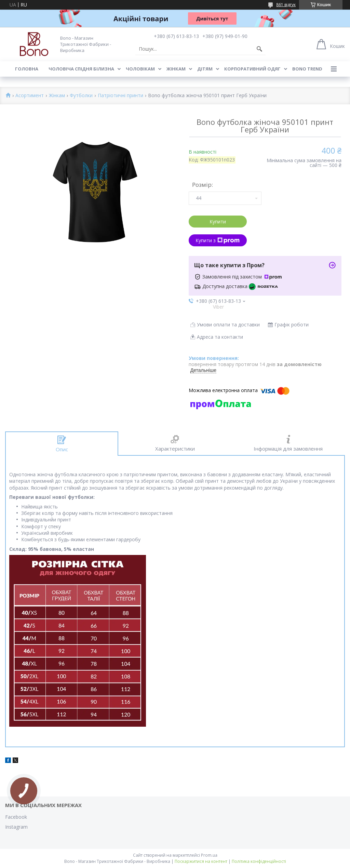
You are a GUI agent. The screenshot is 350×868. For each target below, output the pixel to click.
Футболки (81, 96)
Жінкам (176, 69)
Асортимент (30, 96)
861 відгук (286, 5)
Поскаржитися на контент (201, 861)
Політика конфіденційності (259, 861)
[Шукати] (259, 49)
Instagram (16, 827)
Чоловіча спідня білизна (81, 69)
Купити (218, 222)
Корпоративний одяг (252, 69)
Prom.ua (209, 855)
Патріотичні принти (120, 96)
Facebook (16, 817)
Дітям (205, 69)
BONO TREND (307, 69)
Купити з (218, 240)
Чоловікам (140, 69)
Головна (27, 69)
